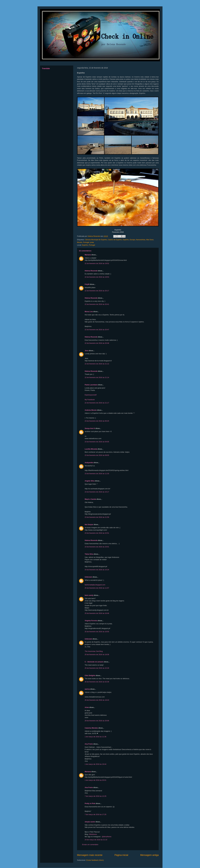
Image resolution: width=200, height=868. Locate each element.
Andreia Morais (91, 410)
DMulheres (93, 834)
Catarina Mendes (91, 728)
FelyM (87, 284)
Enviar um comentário (90, 845)
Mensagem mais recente (90, 855)
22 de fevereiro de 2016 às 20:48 (97, 343)
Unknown (88, 577)
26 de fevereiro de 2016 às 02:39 (97, 682)
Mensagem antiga (149, 855)
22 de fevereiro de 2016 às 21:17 (97, 403)
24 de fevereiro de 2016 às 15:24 (97, 570)
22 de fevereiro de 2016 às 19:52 (97, 263)
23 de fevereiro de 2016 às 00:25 (97, 421)
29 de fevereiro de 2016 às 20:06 (97, 721)
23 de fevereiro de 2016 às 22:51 (97, 533)
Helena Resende (91, 271)
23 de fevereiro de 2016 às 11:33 (97, 474)
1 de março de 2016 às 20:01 (95, 780)
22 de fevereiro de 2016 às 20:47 (97, 330)
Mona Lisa (89, 312)
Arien (87, 707)
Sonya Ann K (90, 428)
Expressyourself (91, 395)
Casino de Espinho (115, 240)
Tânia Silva (89, 554)
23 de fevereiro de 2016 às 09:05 (97, 455)
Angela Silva (90, 481)
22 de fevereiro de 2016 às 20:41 (97, 304)
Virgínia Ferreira (91, 621)
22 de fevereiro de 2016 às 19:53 (97, 277)
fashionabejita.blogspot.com (95, 585)
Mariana (88, 255)
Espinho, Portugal (88, 245)
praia (92, 242)
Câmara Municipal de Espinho (96, 240)
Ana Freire (89, 744)
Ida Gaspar (89, 524)
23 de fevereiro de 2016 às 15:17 (97, 492)
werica (87, 689)
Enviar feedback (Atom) (95, 860)
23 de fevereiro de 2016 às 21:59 (97, 517)
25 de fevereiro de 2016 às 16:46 (97, 613)
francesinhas (141, 240)
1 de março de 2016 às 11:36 (95, 737)
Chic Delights (90, 675)
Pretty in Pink (90, 803)
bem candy (89, 595)
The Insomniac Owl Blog (94, 651)
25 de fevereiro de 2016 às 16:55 (97, 632)
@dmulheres (107, 837)
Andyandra (89, 463)
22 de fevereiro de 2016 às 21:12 (97, 364)
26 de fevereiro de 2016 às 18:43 (97, 700)
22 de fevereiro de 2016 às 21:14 (97, 377)
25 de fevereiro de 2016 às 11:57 (97, 588)
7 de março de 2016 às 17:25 (95, 814)
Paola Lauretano (91, 385)
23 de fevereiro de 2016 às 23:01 (97, 547)
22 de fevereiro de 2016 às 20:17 (97, 291)
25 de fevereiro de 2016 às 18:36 (97, 654)
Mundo (80, 242)
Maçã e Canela (90, 499)
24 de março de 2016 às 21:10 (96, 840)
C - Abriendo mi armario (94, 662)
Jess (87, 351)
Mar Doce (150, 240)
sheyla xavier (90, 822)
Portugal (86, 242)
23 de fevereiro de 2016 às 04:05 (97, 442)
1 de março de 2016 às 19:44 (95, 764)
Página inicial (121, 855)
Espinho (126, 240)
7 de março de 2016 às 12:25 (95, 796)
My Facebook (90, 400)
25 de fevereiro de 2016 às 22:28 (97, 668)
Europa (132, 240)
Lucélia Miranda (91, 449)
